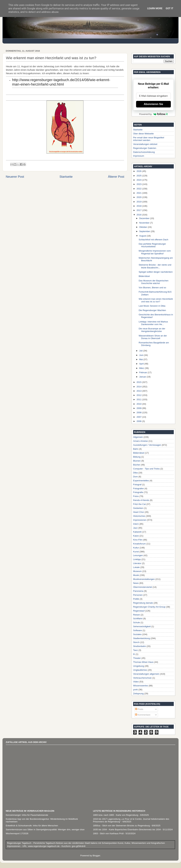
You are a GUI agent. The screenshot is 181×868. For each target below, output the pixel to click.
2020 (139, 197)
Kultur (136, 548)
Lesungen (138, 555)
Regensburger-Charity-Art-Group (149, 607)
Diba (135, 473)
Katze (136, 536)
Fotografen (138, 488)
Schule (136, 622)
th (134, 654)
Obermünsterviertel (143, 587)
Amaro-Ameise (140, 441)
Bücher (137, 465)
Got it (169, 8)
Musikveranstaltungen (144, 579)
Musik (136, 575)
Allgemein (138, 437)
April (142, 364)
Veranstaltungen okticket (145, 144)
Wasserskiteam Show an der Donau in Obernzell (153, 337)
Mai (141, 359)
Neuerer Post (15, 177)
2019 (139, 202)
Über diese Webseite (143, 134)
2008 (139, 412)
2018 (139, 206)
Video (136, 682)
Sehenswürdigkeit (142, 626)
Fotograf (137, 485)
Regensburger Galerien (145, 148)
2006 (139, 421)
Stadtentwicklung (142, 638)
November (145, 223)
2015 (139, 382)
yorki (136, 690)
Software (137, 630)
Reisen (137, 615)
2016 (139, 215)
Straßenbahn (140, 646)
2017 (139, 210)
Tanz (136, 650)
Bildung (137, 457)
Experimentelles (141, 481)
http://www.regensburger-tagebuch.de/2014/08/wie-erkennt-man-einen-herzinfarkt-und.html (61, 82)
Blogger (96, 856)
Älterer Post (116, 177)
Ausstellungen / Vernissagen (147, 445)
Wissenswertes (141, 686)
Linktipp (137, 559)
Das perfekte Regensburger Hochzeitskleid (152, 245)
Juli (141, 351)
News (136, 583)
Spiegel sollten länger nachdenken (156, 272)
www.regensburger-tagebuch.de (44, 846)
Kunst (136, 552)
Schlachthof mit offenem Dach (154, 240)
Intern (136, 524)
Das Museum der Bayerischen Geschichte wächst (154, 282)
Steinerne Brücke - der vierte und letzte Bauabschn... (155, 266)
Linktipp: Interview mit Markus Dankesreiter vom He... (153, 323)
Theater (137, 658)
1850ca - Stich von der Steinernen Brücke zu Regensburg (121, 826)
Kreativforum (139, 544)
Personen (138, 595)
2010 (139, 404)
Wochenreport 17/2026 (17, 833)
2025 (139, 176)
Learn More (155, 8)
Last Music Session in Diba (152, 306)
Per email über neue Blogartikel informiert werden (149, 139)
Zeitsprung (138, 694)
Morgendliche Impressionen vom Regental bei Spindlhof (155, 252)
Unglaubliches (140, 670)
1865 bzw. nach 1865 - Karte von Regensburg (116, 815)
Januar (143, 377)
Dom (136, 477)
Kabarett (137, 532)
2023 (139, 184)
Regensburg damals (143, 603)
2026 (139, 171)
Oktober (143, 227)
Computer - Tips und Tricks (146, 469)
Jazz (135, 528)
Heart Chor (139, 512)
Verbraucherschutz (142, 678)
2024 (139, 180)
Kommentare (143, 715)
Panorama (138, 591)
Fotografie (138, 492)
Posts (139, 709)
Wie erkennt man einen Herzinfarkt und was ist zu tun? (156, 300)
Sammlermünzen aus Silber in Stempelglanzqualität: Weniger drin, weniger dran (45, 830)
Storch (136, 642)
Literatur (137, 563)
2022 (139, 189)
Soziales (137, 634)
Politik (136, 599)
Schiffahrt (138, 619)
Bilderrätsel (144, 276)
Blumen (137, 461)
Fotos (136, 496)
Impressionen (140, 520)
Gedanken (138, 508)
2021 (139, 193)
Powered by (154, 114)
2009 (139, 408)
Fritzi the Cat (139, 504)
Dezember (145, 218)
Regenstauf (139, 611)
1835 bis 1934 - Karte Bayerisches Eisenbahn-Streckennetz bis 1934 (127, 830)
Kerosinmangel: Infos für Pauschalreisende (27, 815)
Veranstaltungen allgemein (146, 674)
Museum (137, 571)
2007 (139, 417)
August (143, 236)
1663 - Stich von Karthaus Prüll (108, 833)
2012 (139, 395)
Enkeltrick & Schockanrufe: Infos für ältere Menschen (32, 826)
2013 (139, 391)
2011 (139, 399)
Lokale (136, 567)
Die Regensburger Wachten (152, 310)
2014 (139, 387)
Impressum (139, 156)
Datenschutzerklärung (144, 152)
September (145, 231)
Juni (142, 355)
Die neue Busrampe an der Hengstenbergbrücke (152, 330)
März (142, 368)
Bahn (136, 449)
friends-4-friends (141, 500)
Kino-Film (138, 540)
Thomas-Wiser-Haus (143, 662)
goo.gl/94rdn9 (78, 846)
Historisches (139, 516)
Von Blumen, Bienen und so (152, 288)
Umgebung (139, 666)
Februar (143, 372)
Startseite (66, 177)
